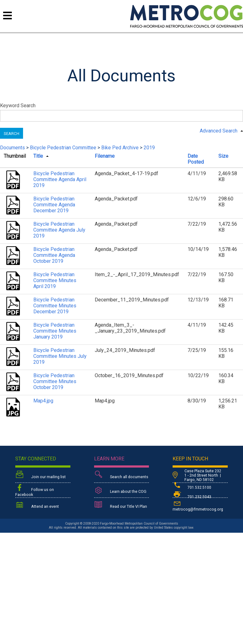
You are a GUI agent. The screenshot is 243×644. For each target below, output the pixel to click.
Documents (12, 148)
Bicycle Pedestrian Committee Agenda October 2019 (54, 255)
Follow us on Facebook (35, 490)
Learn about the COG (120, 490)
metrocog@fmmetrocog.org (198, 505)
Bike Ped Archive (120, 148)
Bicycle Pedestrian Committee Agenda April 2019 (60, 179)
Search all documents (121, 475)
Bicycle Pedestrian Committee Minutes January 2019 (55, 331)
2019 (149, 148)
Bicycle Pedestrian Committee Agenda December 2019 (54, 205)
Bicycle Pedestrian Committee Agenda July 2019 (59, 230)
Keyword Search (18, 106)
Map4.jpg (43, 401)
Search (12, 134)
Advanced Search (219, 131)
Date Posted (196, 159)
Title (38, 156)
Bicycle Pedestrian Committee (63, 148)
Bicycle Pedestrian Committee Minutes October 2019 (55, 381)
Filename (105, 156)
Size (223, 156)
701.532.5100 (192, 488)
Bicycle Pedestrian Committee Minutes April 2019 (55, 280)
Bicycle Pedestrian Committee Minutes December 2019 (55, 306)
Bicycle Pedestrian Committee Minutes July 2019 (60, 356)
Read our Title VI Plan (121, 505)
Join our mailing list (40, 475)
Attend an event (37, 505)
